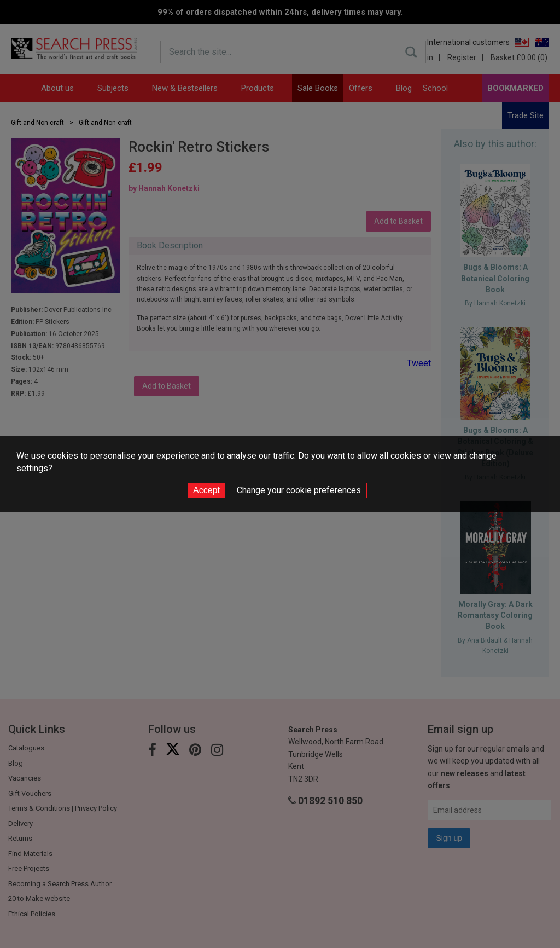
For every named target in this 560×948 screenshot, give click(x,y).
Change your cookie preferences (299, 490)
